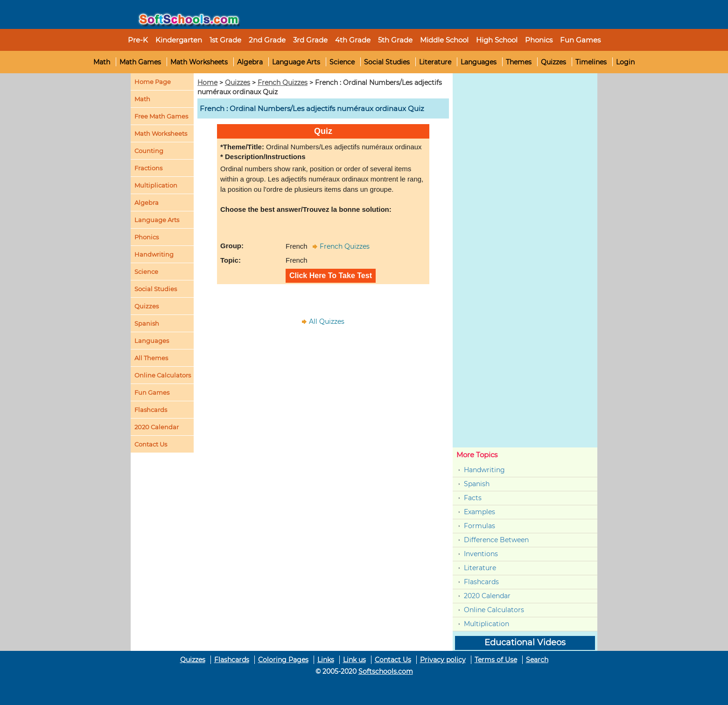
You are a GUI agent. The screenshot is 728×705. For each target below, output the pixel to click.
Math (102, 62)
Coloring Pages (283, 660)
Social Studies (387, 62)
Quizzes (553, 62)
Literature (435, 62)
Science (342, 62)
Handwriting (154, 254)
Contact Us (393, 660)
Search (537, 660)
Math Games (140, 62)
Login (625, 62)
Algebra (250, 62)
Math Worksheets (199, 62)
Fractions (148, 168)
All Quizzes (327, 321)
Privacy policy (443, 660)
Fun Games (580, 40)
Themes (519, 62)
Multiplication (156, 185)
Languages (479, 62)
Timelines (591, 62)
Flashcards (481, 582)
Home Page (153, 82)
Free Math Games (161, 116)
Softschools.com (386, 671)
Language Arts (296, 62)
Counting (149, 151)
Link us (354, 660)
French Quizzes (283, 83)
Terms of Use (496, 660)
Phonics (147, 237)
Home (207, 83)
